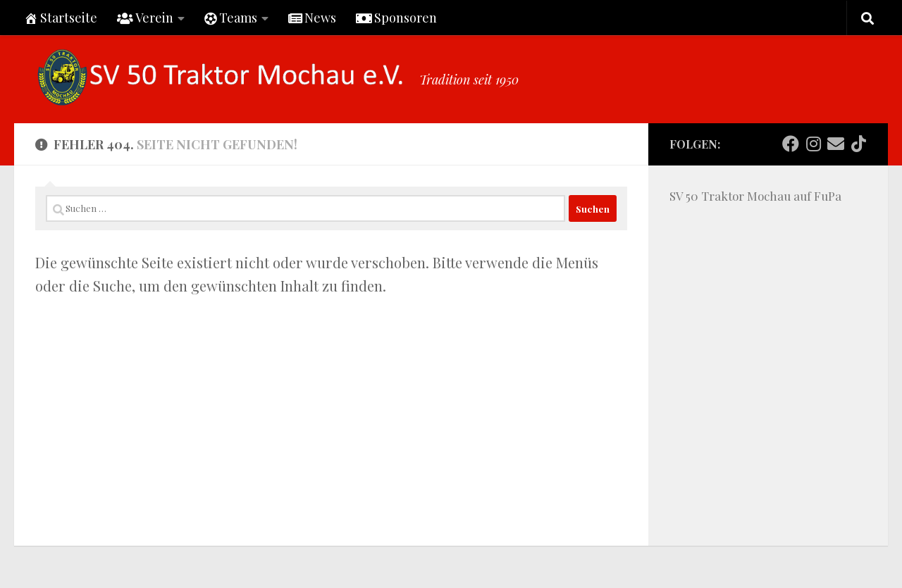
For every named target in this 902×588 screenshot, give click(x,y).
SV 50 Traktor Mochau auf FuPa (755, 196)
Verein (145, 17)
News (312, 17)
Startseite (61, 17)
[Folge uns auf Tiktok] (858, 144)
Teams (231, 17)
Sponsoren (396, 17)
